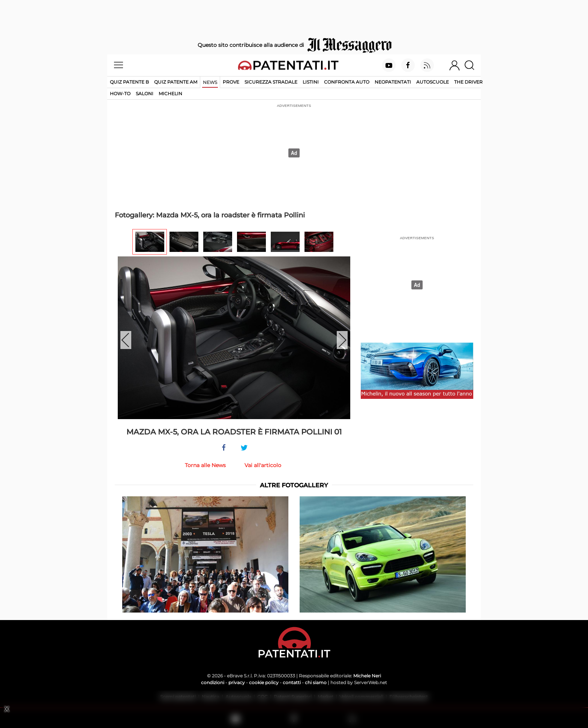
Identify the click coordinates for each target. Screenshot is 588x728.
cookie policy (264, 682)
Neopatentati (393, 82)
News (210, 82)
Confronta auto (347, 82)
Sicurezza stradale (271, 82)
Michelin (170, 94)
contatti (292, 682)
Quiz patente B (129, 82)
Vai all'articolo (263, 465)
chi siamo (316, 682)
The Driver (468, 82)
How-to (120, 94)
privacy (237, 682)
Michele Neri (367, 676)
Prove (231, 82)
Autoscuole (433, 82)
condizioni (213, 682)
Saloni (145, 94)
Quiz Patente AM (176, 82)
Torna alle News (205, 465)
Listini (311, 82)
